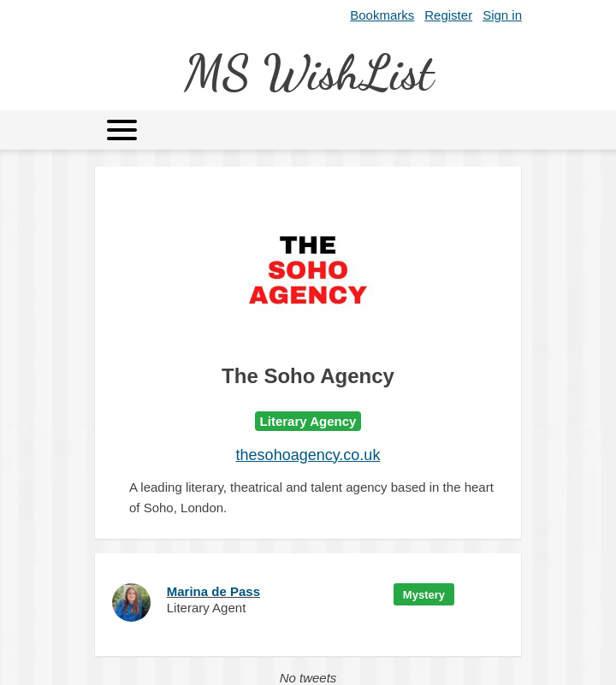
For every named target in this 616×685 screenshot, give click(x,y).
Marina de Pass (213, 591)
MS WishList (308, 72)
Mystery (424, 595)
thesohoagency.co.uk (308, 455)
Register (448, 15)
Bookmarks (382, 15)
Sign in (502, 15)
